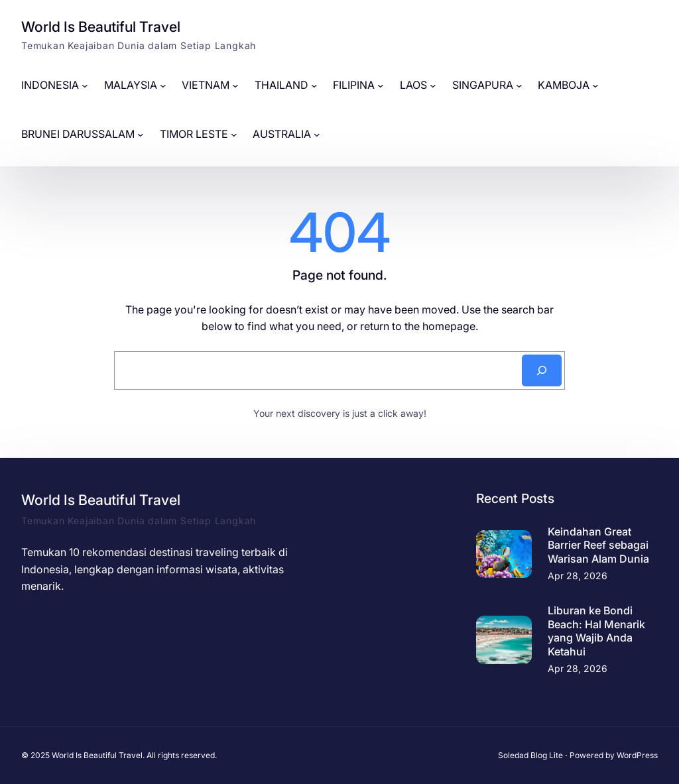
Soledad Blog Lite (530, 755)
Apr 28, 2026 (578, 576)
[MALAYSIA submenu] (163, 85)
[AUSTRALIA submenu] (317, 135)
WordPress (637, 755)
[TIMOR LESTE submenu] (234, 135)
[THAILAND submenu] (314, 85)
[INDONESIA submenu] (85, 85)
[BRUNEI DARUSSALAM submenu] (141, 135)
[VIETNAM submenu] (235, 85)
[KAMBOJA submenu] (595, 85)
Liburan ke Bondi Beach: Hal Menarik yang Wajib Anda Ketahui (596, 631)
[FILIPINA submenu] (381, 85)
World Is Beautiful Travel (101, 27)
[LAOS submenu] (433, 85)
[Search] (542, 370)
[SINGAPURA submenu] (519, 85)
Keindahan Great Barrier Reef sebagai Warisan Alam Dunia (598, 545)
